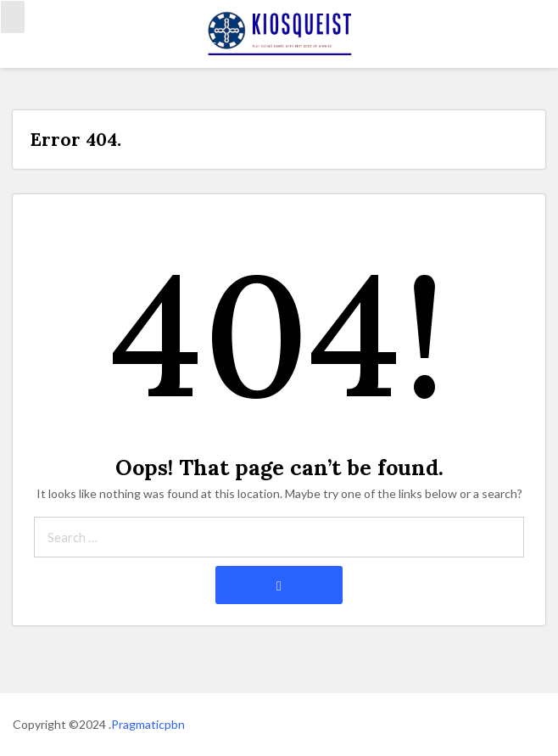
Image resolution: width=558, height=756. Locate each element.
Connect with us (173, 44)
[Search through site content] (279, 537)
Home (28, 44)
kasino (86, 44)
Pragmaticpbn (148, 724)
